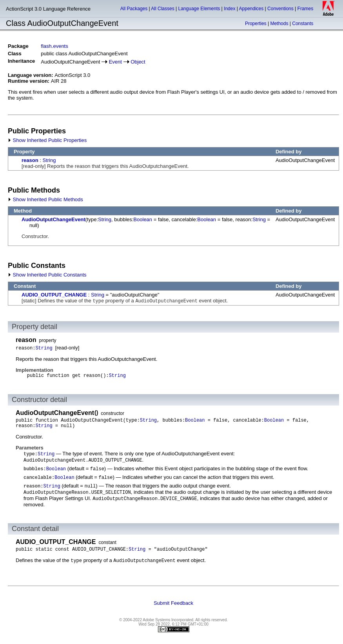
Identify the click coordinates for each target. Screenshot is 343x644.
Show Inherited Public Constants (47, 275)
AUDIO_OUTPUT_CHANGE (54, 295)
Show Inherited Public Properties (47, 140)
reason (30, 160)
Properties (256, 24)
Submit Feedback (173, 603)
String (49, 160)
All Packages (134, 9)
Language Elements (199, 9)
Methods (279, 24)
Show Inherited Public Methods (45, 199)
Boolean (143, 219)
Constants (303, 24)
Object (138, 62)
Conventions (280, 9)
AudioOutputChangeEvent (54, 219)
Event (115, 62)
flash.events (54, 46)
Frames (306, 9)
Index (230, 9)
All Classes (162, 9)
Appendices (251, 9)
